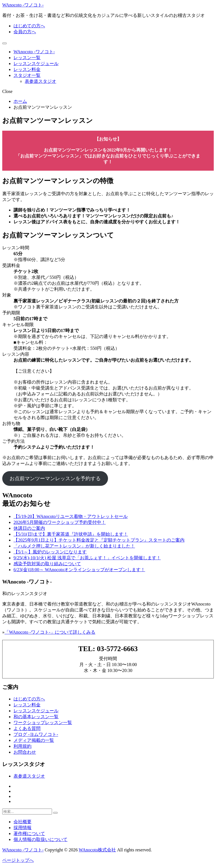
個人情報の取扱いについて (40, 839)
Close (7, 91)
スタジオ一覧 (27, 75)
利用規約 (22, 746)
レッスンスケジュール (36, 64)
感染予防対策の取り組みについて (47, 564)
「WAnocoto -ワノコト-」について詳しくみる (50, 632)
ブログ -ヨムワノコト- (36, 734)
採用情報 (22, 828)
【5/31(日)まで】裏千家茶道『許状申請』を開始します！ (71, 534)
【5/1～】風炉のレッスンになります (50, 552)
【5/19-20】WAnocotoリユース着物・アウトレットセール (71, 516)
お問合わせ (25, 752)
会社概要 (22, 822)
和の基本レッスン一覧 (36, 717)
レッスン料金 (27, 69)
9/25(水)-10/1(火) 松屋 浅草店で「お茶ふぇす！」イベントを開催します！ (87, 558)
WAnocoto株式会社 (97, 850)
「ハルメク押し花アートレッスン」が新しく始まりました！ (74, 546)
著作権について (29, 833)
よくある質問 (27, 728)
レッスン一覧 (27, 58)
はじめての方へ (29, 26)
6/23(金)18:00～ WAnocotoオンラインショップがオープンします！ (79, 570)
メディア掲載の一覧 (34, 740)
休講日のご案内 (29, 528)
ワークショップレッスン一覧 (43, 723)
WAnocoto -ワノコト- (23, 5)
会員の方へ (25, 32)
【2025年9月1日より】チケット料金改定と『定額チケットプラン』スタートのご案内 (99, 540)
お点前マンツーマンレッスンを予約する (55, 478)
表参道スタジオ (40, 81)
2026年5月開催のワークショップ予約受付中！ (60, 522)
